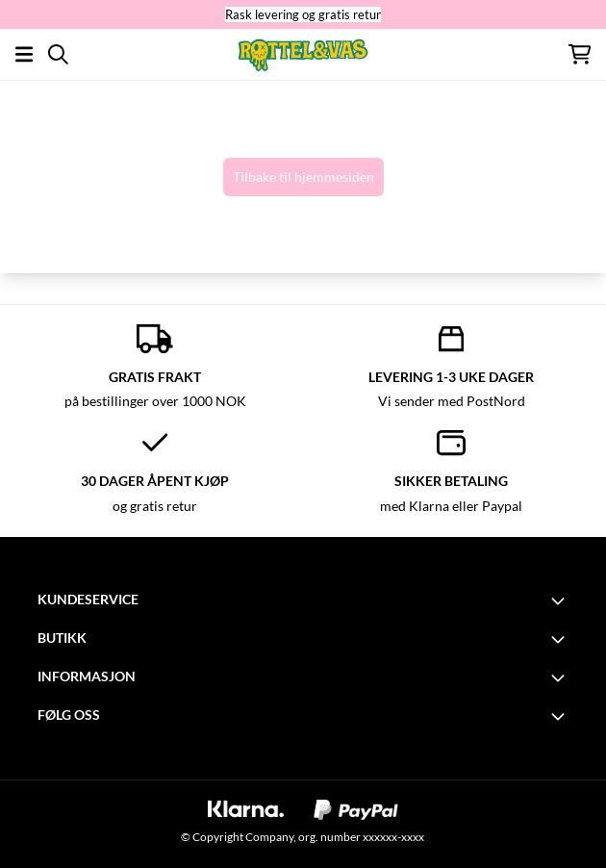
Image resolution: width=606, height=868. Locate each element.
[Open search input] (58, 54)
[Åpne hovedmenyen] (24, 54)
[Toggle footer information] (561, 600)
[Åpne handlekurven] (580, 54)
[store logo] (303, 54)
